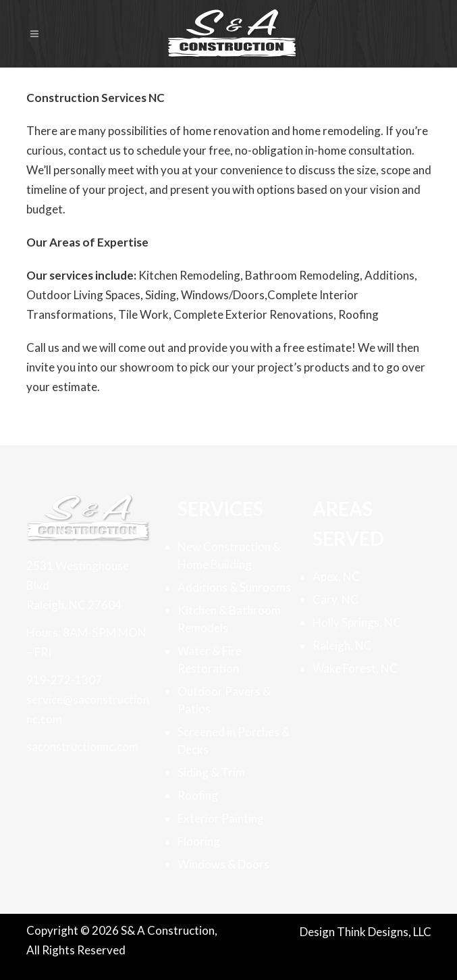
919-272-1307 (64, 680)
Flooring (199, 841)
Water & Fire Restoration (210, 660)
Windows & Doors (223, 864)
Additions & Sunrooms (234, 587)
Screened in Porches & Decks (234, 741)
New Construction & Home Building (229, 556)
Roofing (198, 795)
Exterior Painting (221, 818)
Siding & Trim (211, 772)
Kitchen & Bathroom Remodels (229, 619)
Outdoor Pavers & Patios (224, 700)
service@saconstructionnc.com (88, 709)
